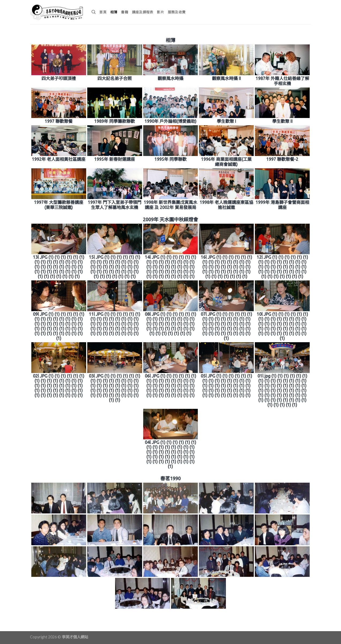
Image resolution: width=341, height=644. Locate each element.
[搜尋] (94, 12)
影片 (160, 12)
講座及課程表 (143, 12)
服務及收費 (177, 12)
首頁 (103, 12)
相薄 (114, 12)
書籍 (125, 12)
